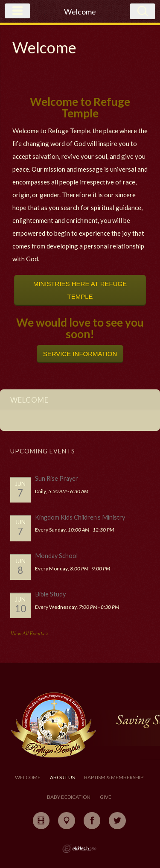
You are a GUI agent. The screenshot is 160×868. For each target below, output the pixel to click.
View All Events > (29, 634)
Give (106, 797)
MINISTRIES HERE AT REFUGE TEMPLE (80, 290)
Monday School (56, 556)
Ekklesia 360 (79, 849)
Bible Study (50, 594)
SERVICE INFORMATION (80, 354)
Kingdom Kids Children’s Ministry (80, 517)
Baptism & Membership (114, 777)
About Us (62, 777)
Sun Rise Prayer (57, 478)
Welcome (28, 777)
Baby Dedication (69, 797)
